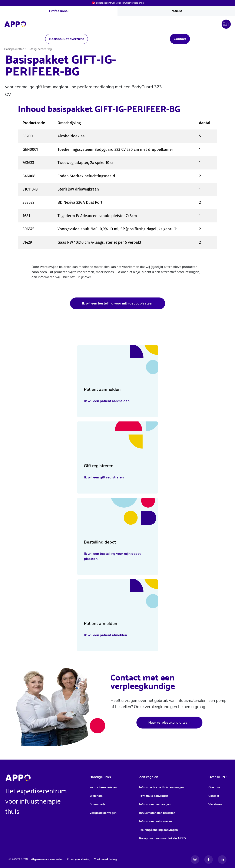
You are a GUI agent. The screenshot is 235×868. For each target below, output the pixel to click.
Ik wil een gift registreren (104, 477)
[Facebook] (209, 859)
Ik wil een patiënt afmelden (105, 635)
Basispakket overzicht (67, 39)
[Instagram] (195, 859)
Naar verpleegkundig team (169, 723)
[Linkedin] (222, 859)
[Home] (15, 24)
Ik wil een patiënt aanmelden (107, 401)
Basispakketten (14, 49)
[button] (226, 24)
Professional (59, 11)
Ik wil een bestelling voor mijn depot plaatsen (118, 303)
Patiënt (176, 11)
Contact (180, 39)
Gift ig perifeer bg (40, 49)
